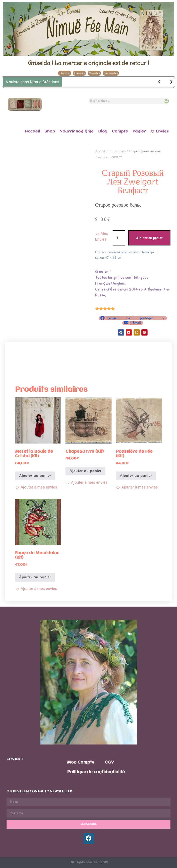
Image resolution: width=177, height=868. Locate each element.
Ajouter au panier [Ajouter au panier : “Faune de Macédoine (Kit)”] (35, 577)
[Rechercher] (167, 101)
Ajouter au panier (149, 238)
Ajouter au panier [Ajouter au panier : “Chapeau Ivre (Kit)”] (85, 471)
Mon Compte (81, 762)
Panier (139, 131)
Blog (103, 131)
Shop (50, 131)
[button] (104, 236)
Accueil (32, 131)
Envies (160, 131)
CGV (109, 762)
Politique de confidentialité (96, 772)
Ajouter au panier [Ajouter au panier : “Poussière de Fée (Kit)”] (136, 476)
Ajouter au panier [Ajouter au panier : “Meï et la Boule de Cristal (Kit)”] (35, 476)
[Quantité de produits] (119, 238)
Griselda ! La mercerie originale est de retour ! (88, 63)
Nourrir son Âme (77, 131)
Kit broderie (117, 151)
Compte (120, 131)
